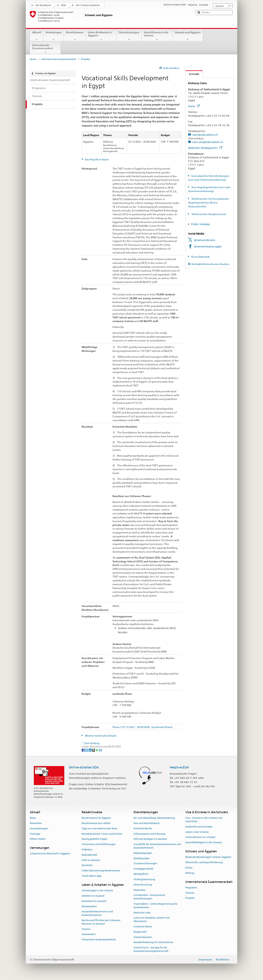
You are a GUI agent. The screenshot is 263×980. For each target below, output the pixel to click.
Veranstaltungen (39, 828)
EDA (63, 5)
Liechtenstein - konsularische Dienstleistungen (149, 897)
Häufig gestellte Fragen (95, 839)
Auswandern (89, 934)
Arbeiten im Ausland (93, 896)
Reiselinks (87, 865)
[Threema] (94, 750)
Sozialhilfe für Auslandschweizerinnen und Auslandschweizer (157, 846)
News (33, 818)
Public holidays (201, 224)
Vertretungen (53, 36)
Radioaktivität (89, 855)
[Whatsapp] (97, 750)
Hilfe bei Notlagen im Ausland (150, 839)
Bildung (190, 873)
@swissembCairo (204, 240)
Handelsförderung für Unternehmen (153, 942)
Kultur (189, 868)
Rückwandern (89, 906)
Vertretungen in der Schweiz (97, 890)
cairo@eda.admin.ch (205, 135)
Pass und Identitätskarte (147, 823)
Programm (191, 888)
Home (33, 59)
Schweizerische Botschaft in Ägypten (50, 854)
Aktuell (37, 36)
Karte (194, 106)
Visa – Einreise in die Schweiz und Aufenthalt (204, 820)
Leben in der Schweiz (197, 832)
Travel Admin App (92, 876)
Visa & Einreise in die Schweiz (157, 36)
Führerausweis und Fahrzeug (149, 834)
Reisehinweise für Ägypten (96, 818)
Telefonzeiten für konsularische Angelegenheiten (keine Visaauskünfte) (209, 203)
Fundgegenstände (143, 869)
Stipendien (140, 890)
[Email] (100, 750)
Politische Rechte (143, 828)
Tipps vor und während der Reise (99, 828)
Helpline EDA (179, 767)
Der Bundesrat (43, 5)
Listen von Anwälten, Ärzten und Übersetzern (151, 920)
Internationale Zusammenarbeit (45, 49)
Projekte (190, 898)
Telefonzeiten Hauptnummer (209, 214)
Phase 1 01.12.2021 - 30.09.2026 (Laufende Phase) (142, 727)
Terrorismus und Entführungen (99, 844)
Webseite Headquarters (205, 148)
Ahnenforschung (143, 885)
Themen (190, 893)
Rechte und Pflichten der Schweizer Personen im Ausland (101, 922)
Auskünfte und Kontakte (199, 827)
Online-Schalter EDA (84, 767)
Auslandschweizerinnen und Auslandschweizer (97, 913)
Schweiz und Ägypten (188, 36)
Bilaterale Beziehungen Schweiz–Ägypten (208, 857)
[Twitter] (87, 750)
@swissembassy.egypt (208, 246)
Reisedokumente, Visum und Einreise (102, 834)
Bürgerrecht (140, 932)
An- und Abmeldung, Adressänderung (154, 818)
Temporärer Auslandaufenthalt (99, 940)
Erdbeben (87, 850)
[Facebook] (83, 750)
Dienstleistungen (129, 36)
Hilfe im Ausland (91, 860)
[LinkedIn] (90, 750)
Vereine (86, 929)
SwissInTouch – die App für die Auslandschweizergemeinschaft (151, 949)
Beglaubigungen (143, 853)
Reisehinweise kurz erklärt (96, 823)
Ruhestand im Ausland (94, 901)
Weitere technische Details (100, 736)
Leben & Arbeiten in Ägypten (101, 36)
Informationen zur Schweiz (200, 837)
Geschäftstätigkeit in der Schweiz (204, 842)
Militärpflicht (141, 874)
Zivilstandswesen (143, 937)
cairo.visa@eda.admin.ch (208, 142)
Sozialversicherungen (145, 864)
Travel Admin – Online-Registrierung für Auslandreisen (156, 906)
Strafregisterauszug (144, 879)
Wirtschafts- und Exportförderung (204, 862)
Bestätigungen (142, 858)
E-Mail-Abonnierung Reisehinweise (101, 871)
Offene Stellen (38, 839)
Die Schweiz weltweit (88, 5)
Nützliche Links (142, 913)
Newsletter (36, 823)
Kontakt (192, 74)
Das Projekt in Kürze (97, 159)
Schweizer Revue (143, 927)
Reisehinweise (75, 36)
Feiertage (35, 834)
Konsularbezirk (200, 257)
